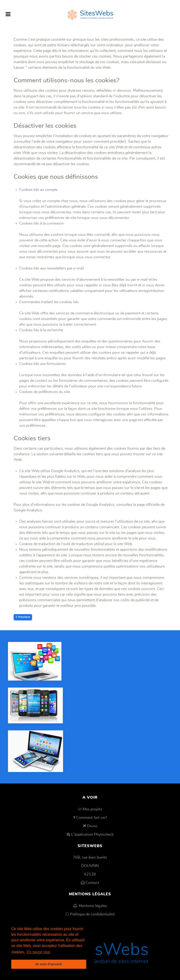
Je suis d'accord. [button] (49, 964)
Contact (92, 883)
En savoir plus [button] (39, 952)
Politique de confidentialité (92, 914)
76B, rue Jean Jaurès (90, 857)
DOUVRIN (90, 866)
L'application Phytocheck (92, 834)
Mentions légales (93, 906)
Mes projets (92, 809)
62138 (90, 874)
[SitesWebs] (90, 14)
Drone (92, 826)
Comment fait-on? (92, 818)
